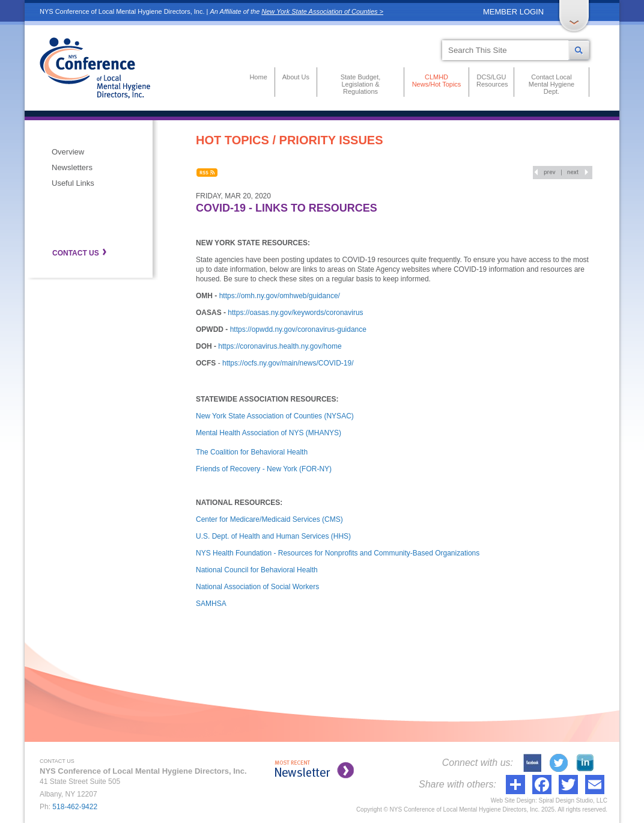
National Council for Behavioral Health (257, 570)
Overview (68, 152)
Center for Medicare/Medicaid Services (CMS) (269, 519)
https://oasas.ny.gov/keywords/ (277, 313)
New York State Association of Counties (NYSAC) (275, 416)
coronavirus (345, 313)
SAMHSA (211, 604)
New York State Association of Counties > (322, 11)
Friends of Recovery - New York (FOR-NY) (264, 469)
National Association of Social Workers (257, 587)
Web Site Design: (514, 800)
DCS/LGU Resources (491, 81)
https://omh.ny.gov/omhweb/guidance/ (280, 296)
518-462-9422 (75, 807)
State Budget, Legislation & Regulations (361, 84)
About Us (296, 77)
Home (258, 77)
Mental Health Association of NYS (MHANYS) (269, 433)
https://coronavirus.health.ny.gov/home (280, 346)
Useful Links (73, 183)
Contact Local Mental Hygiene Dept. (551, 84)
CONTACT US (76, 253)
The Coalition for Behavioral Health (252, 452)
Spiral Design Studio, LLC (573, 800)
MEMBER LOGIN (513, 12)
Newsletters (72, 167)
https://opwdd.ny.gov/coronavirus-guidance (298, 329)
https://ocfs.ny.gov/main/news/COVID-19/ (288, 363)
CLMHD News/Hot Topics (437, 81)
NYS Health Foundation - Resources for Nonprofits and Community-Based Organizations (338, 553)
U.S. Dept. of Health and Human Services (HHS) (273, 536)
